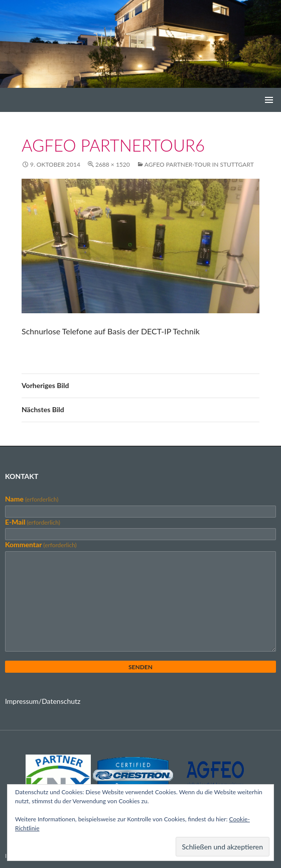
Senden (140, 667)
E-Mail (33, 522)
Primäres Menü (269, 100)
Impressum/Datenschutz (43, 701)
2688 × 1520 (113, 164)
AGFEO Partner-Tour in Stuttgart (199, 164)
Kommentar (41, 544)
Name (32, 499)
